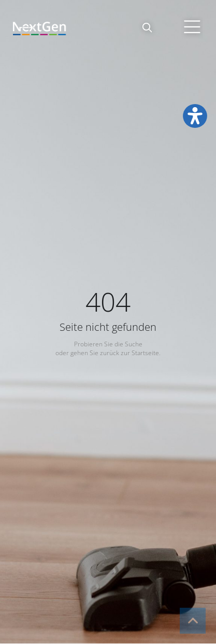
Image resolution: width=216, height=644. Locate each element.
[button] (147, 28)
